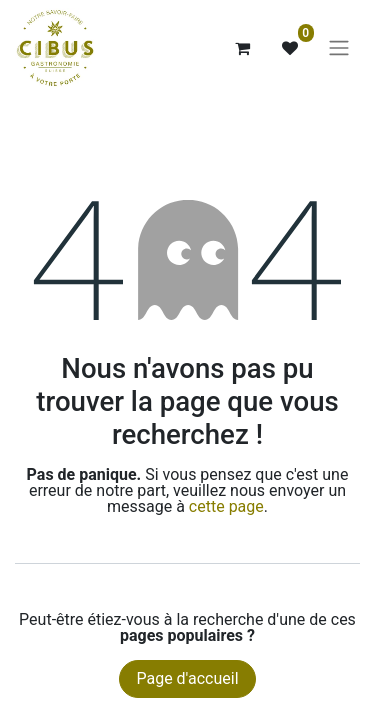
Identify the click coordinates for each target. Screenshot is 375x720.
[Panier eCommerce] (242, 48)
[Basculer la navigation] (339, 48)
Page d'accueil (187, 678)
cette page (226, 506)
